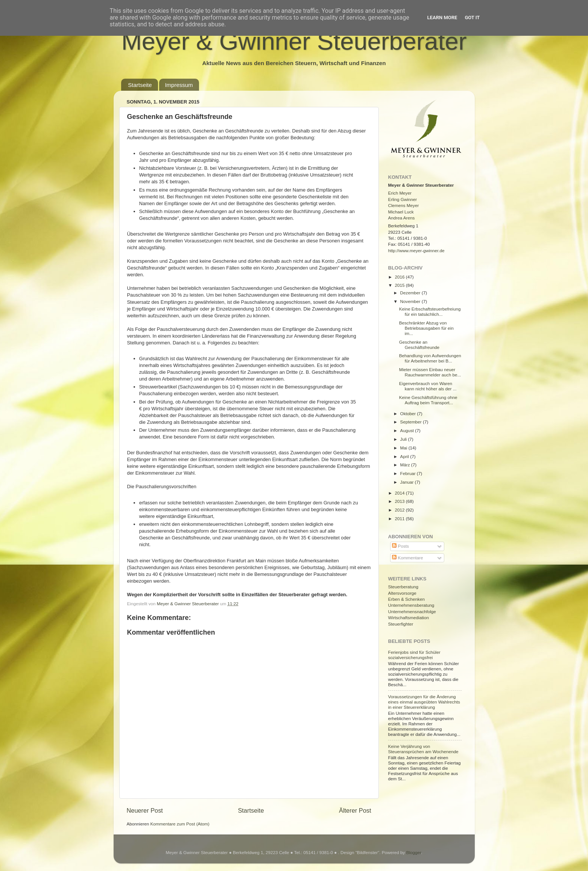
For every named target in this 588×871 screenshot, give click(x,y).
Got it (472, 18)
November (411, 301)
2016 (400, 277)
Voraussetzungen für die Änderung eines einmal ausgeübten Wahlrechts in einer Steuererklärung (424, 702)
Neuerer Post (145, 810)
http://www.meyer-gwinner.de (416, 250)
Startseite (140, 85)
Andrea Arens (402, 218)
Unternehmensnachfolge (412, 611)
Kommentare (407, 558)
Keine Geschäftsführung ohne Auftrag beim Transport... (428, 400)
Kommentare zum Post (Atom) (180, 824)
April (405, 456)
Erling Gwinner (403, 199)
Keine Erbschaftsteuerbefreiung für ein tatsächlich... (430, 311)
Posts (400, 546)
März (406, 465)
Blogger (414, 852)
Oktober (409, 413)
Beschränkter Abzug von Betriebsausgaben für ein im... (426, 328)
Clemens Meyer (404, 205)
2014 (400, 493)
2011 (400, 518)
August (408, 430)
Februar (409, 473)
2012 (400, 510)
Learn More (442, 18)
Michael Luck (401, 212)
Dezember (411, 293)
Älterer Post (355, 810)
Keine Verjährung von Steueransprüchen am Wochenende (423, 749)
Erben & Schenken (406, 599)
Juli (404, 439)
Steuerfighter (401, 624)
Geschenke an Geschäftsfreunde (419, 345)
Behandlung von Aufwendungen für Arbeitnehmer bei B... (430, 358)
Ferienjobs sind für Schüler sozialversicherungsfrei (414, 655)
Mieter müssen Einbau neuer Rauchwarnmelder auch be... (430, 372)
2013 (400, 501)
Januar (408, 482)
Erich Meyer (400, 193)
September (412, 422)
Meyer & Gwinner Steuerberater (294, 41)
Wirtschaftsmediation (409, 617)
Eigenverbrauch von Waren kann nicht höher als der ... (428, 386)
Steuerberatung (403, 587)
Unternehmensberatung (411, 605)
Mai (404, 448)
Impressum (179, 85)
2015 (400, 285)
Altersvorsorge (402, 593)
